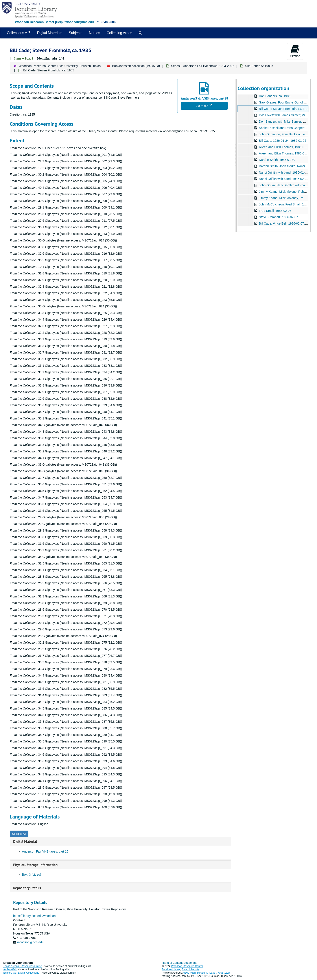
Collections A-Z (19, 33)
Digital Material (25, 841)
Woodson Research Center (35, 22)
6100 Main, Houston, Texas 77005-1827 (207, 973)
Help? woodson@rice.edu (75, 22)
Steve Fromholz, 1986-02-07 (278, 217)
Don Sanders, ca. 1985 (274, 96)
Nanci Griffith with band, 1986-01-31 (283, 172)
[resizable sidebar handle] (236, 155)
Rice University (191, 969)
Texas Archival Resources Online (23, 966)
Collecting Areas (119, 33)
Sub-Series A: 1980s (259, 66)
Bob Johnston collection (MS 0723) (136, 66)
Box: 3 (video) (31, 875)
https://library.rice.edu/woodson (34, 916)
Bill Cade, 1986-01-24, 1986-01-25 (282, 141)
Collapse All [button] (19, 834)
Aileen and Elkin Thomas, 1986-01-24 (284, 147)
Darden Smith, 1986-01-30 (277, 160)
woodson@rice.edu (30, 942)
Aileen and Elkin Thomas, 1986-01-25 (284, 153)
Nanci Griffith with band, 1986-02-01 (283, 179)
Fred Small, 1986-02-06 (275, 211)
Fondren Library (171, 969)
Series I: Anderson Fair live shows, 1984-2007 (203, 66)
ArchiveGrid (10, 969)
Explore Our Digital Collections (21, 973)
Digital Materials (50, 33)
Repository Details (27, 888)
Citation (295, 51)
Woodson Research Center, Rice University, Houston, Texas (60, 66)
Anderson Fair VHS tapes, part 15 (45, 851)
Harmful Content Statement (179, 963)
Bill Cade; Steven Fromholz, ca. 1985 (284, 109)
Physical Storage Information (35, 865)
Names (95, 33)
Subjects (75, 33)
